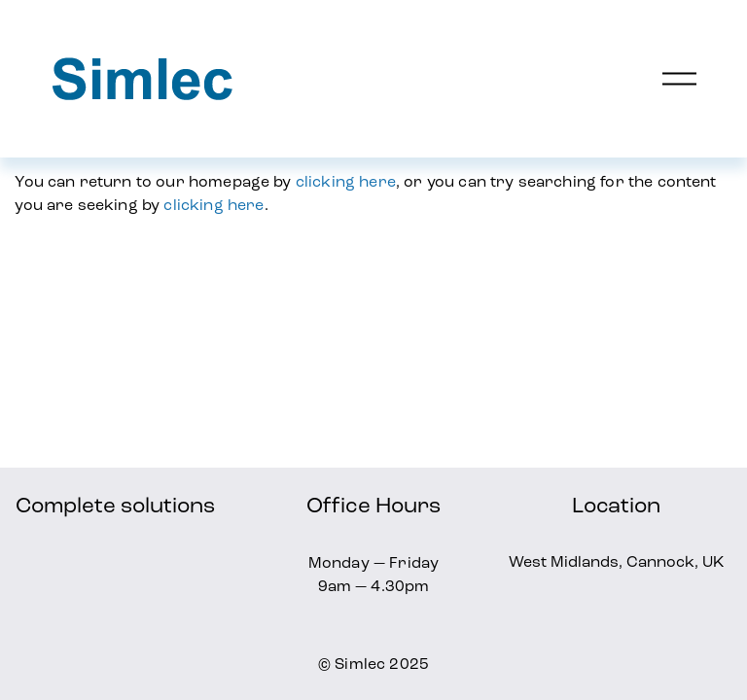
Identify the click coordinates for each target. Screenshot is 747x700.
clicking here (346, 181)
